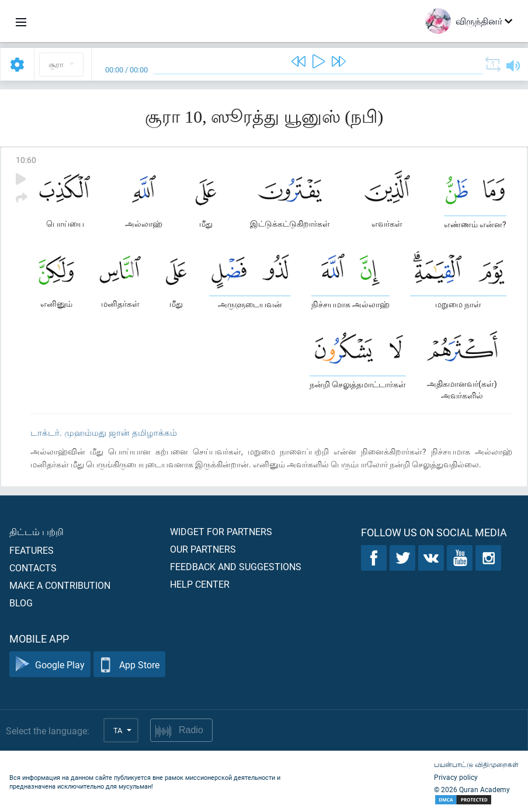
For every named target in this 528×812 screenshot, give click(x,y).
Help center (200, 584)
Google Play (50, 664)
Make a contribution (60, 585)
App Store (129, 664)
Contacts (33, 568)
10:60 (26, 160)
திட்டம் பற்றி (37, 531)
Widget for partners (221, 531)
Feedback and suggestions (236, 566)
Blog (21, 603)
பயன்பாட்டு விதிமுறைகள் (476, 764)
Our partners (203, 549)
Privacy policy (456, 777)
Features (32, 550)
